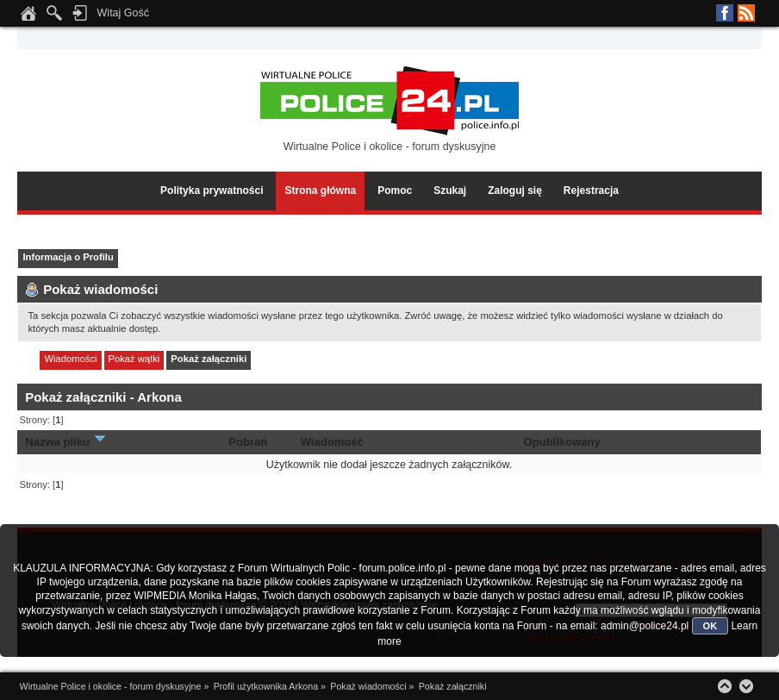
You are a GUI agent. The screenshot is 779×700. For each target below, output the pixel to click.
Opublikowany (562, 442)
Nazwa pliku (65, 442)
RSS (746, 13)
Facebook (725, 13)
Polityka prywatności (212, 191)
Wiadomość (332, 442)
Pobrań (248, 442)
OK (710, 626)
